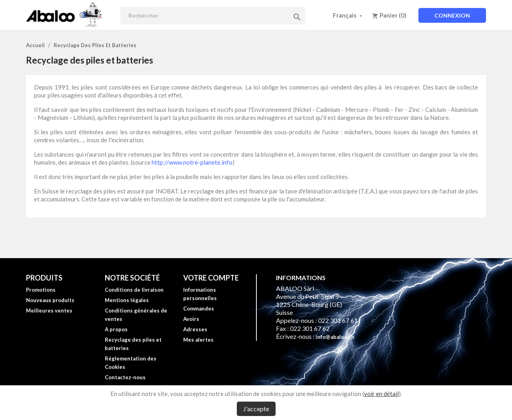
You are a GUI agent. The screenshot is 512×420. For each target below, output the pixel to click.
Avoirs (191, 319)
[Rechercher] (213, 16)
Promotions (41, 290)
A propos (116, 329)
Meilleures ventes (49, 311)
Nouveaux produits (50, 300)
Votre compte (211, 278)
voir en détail (381, 394)
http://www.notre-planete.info (192, 162)
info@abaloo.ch (335, 337)
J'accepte (256, 409)
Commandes (199, 309)
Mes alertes (198, 340)
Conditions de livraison (134, 290)
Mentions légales (127, 300)
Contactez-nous (125, 377)
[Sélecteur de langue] (348, 15)
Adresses (195, 329)
